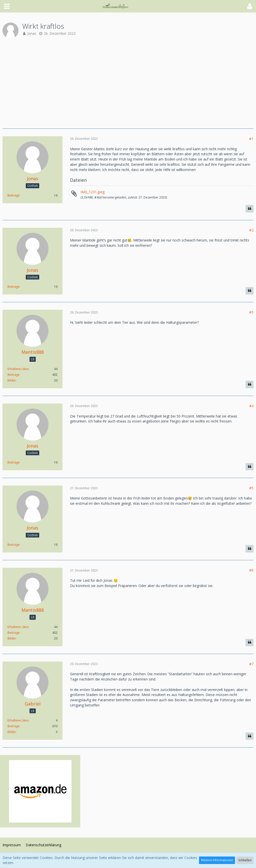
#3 (251, 312)
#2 (251, 230)
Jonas (32, 33)
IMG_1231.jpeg (92, 192)
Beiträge (13, 195)
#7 (251, 664)
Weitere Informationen (217, 860)
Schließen (245, 860)
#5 (251, 488)
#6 (251, 570)
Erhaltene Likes (18, 369)
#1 (251, 139)
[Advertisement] (128, 83)
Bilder (12, 380)
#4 (251, 406)
